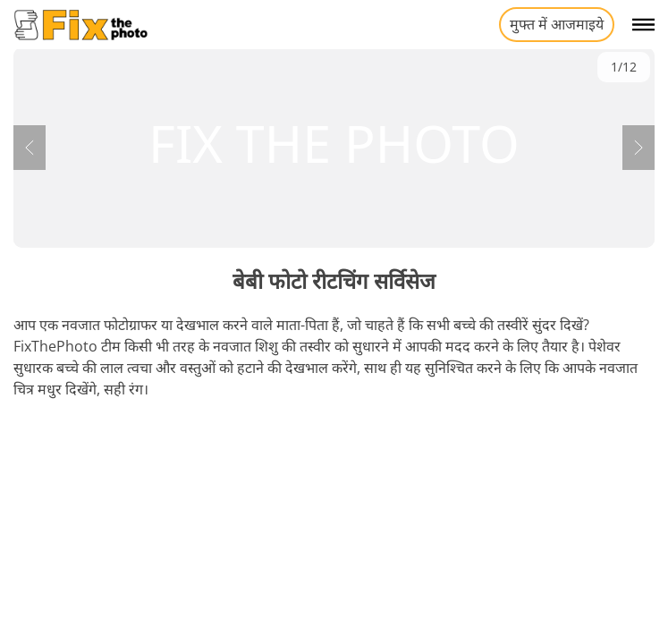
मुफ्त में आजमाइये (557, 24)
